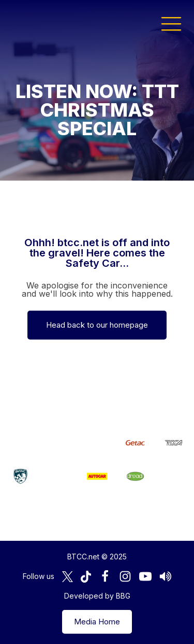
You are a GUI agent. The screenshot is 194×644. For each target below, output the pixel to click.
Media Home (97, 622)
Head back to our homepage (97, 325)
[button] (171, 23)
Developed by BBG (97, 596)
